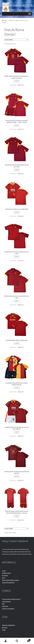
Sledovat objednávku (8, 625)
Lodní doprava (6, 601)
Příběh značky (6, 573)
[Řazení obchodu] (16, 40)
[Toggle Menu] (30, 14)
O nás (4, 571)
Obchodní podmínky (8, 582)
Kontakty (5, 575)
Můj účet (5, 627)
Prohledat (17, 641)
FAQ (3, 604)
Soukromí (5, 606)
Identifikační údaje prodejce (11, 580)
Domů (6, 20)
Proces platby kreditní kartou (11, 599)
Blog (4, 578)
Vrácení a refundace (8, 609)
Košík (4, 630)
